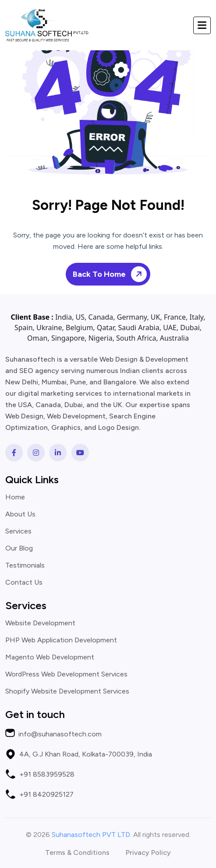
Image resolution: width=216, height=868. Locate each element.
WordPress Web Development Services (66, 674)
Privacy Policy (148, 853)
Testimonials (25, 565)
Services (18, 531)
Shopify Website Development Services (67, 691)
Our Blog (19, 548)
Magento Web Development (50, 657)
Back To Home (111, 274)
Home (15, 497)
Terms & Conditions (77, 853)
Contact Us (24, 582)
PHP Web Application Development (61, 640)
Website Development (40, 623)
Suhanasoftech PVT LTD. (92, 835)
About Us (20, 514)
